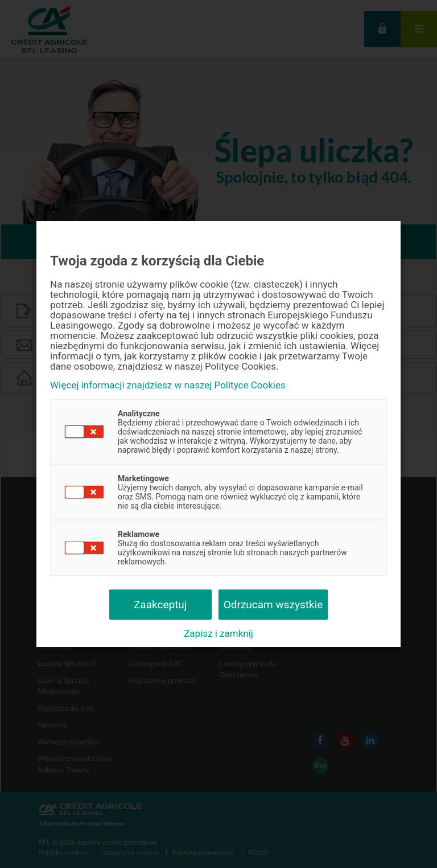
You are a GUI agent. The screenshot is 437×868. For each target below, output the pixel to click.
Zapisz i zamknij (218, 633)
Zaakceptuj (160, 605)
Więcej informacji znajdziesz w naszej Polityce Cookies (168, 385)
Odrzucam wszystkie (273, 605)
